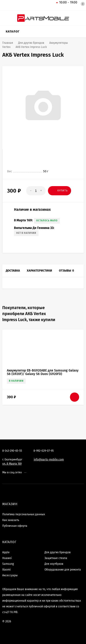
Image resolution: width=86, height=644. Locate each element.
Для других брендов (58, 552)
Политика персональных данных (24, 514)
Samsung (8, 564)
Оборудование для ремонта (63, 570)
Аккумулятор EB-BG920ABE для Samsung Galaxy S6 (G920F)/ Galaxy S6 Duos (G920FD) (43, 372)
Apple (6, 552)
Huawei (7, 558)
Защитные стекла (56, 558)
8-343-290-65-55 (12, 451)
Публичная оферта (15, 526)
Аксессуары (10, 575)
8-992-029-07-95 (44, 451)
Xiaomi (6, 570)
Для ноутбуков (54, 564)
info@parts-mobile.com (49, 460)
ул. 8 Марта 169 (12, 464)
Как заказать (11, 520)
